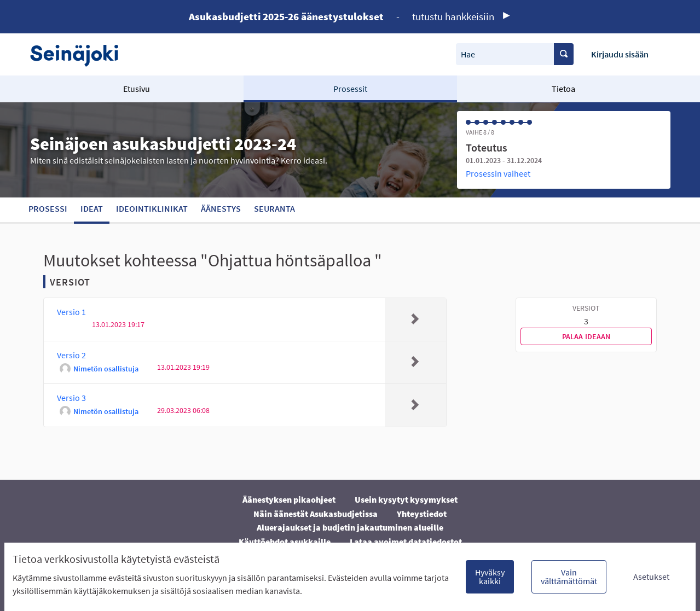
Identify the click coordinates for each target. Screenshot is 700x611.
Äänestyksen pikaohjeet (289, 499)
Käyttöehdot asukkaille (285, 542)
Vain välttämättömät (569, 577)
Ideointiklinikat (152, 208)
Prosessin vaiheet (498, 173)
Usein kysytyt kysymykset (406, 499)
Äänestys (221, 208)
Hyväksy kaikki (490, 577)
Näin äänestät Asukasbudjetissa (316, 514)
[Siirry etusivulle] (80, 54)
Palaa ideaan (586, 336)
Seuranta (274, 208)
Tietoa (563, 89)
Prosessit (350, 89)
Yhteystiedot (422, 514)
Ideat (92, 208)
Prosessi (48, 208)
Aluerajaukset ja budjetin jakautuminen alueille (350, 527)
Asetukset (651, 577)
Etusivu (137, 89)
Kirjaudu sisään (620, 54)
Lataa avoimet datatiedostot (406, 542)
